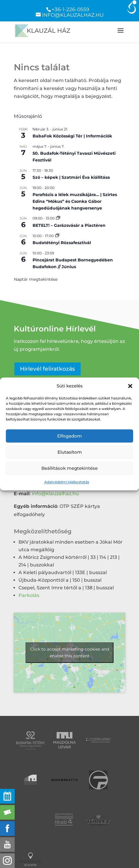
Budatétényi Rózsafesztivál (62, 243)
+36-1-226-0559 (70, 9)
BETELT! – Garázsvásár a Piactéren (69, 225)
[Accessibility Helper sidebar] (132, 7)
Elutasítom (70, 452)
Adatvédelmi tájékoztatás (67, 482)
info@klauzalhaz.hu (55, 494)
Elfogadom (69, 436)
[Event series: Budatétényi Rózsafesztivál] (57, 236)
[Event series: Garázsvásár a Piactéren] (58, 218)
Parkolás (29, 595)
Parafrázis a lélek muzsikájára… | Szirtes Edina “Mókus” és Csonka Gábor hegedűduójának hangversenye (75, 201)
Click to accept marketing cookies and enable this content (70, 652)
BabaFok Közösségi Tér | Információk (72, 136)
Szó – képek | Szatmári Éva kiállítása (71, 177)
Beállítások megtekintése (69, 468)
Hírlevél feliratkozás (48, 369)
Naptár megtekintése (36, 279)
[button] (130, 386)
